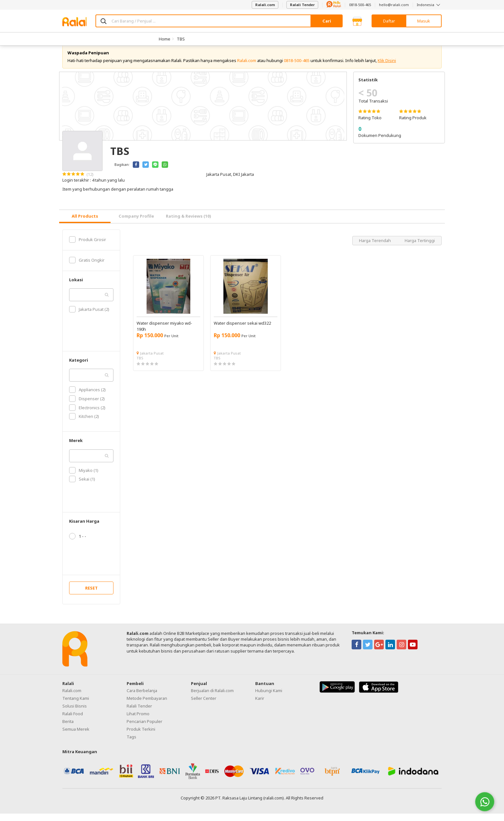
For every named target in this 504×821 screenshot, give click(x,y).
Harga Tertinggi (420, 248)
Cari (327, 21)
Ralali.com (265, 5)
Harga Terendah (375, 248)
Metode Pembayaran (147, 706)
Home (165, 39)
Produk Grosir (88, 247)
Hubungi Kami (269, 698)
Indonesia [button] (429, 5)
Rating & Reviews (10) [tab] (189, 223)
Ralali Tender (302, 5)
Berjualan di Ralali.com (212, 698)
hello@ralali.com (394, 5)
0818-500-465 (360, 5)
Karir (260, 706)
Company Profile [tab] (136, 223)
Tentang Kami (76, 706)
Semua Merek (76, 736)
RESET (91, 595)
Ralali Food (73, 721)
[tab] (85, 224)
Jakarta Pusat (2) (89, 317)
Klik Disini (387, 68)
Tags (131, 744)
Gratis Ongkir (87, 267)
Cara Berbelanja (142, 698)
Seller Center (204, 706)
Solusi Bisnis (75, 713)
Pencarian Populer (144, 729)
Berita (68, 729)
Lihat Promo (138, 721)
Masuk (424, 21)
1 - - (78, 544)
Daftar (389, 21)
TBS (181, 39)
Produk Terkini (141, 736)
